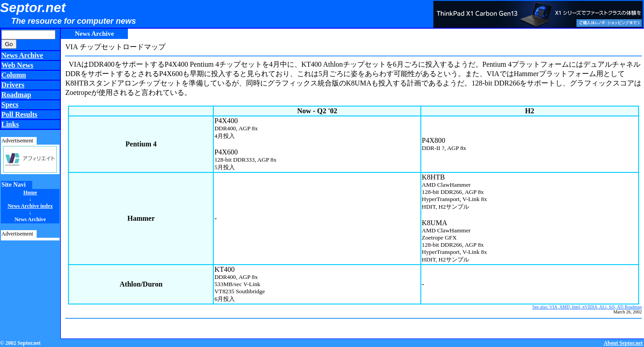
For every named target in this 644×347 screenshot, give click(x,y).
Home (30, 193)
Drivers (13, 85)
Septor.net (33, 7)
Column (14, 75)
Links (10, 124)
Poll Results (19, 114)
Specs (10, 105)
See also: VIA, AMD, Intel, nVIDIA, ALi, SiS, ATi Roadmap (587, 307)
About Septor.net (623, 343)
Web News (17, 65)
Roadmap (16, 95)
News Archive (22, 55)
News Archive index (30, 206)
